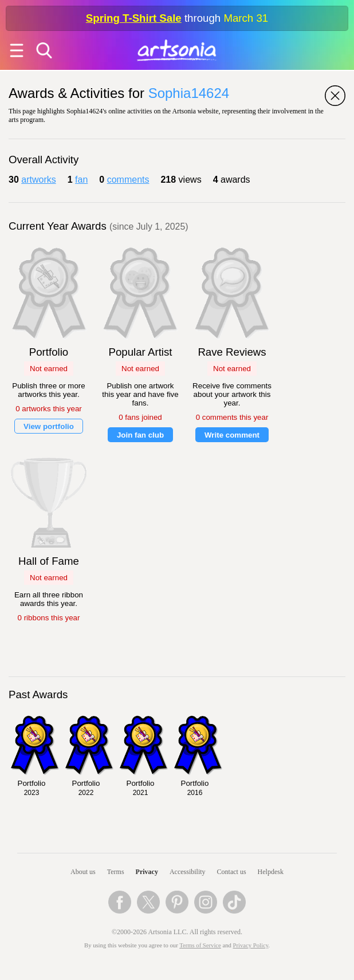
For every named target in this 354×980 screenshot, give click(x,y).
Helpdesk (271, 872)
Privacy (147, 872)
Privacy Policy (251, 945)
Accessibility (188, 872)
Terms (116, 872)
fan (81, 180)
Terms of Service (200, 945)
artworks (38, 180)
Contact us (232, 872)
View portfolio (49, 426)
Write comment (232, 435)
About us (83, 872)
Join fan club (140, 435)
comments (128, 180)
